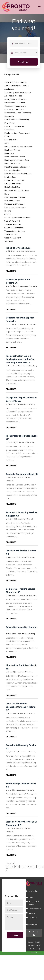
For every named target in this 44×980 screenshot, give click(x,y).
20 (31, 867)
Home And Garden (35, 909)
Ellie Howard (12, 251)
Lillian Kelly (11, 790)
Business (32, 913)
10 (28, 867)
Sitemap (34, 952)
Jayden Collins (12, 752)
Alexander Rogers (13, 477)
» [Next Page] (38, 867)
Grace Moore (12, 713)
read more (11, 271)
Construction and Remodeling (26, 251)
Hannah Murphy (13, 366)
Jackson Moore (13, 595)
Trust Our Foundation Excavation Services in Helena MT (21, 707)
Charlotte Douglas (13, 828)
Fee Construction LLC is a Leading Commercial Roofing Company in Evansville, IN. (20, 359)
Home (31, 898)
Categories (33, 917)
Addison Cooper (13, 286)
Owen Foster (12, 634)
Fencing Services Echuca (18, 248)
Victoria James (13, 324)
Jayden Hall (11, 519)
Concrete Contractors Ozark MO (22, 474)
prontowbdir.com (33, 945)
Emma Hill (11, 672)
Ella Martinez (12, 404)
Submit (15, 935)
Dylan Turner (12, 557)
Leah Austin (11, 442)
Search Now (23, 62)
